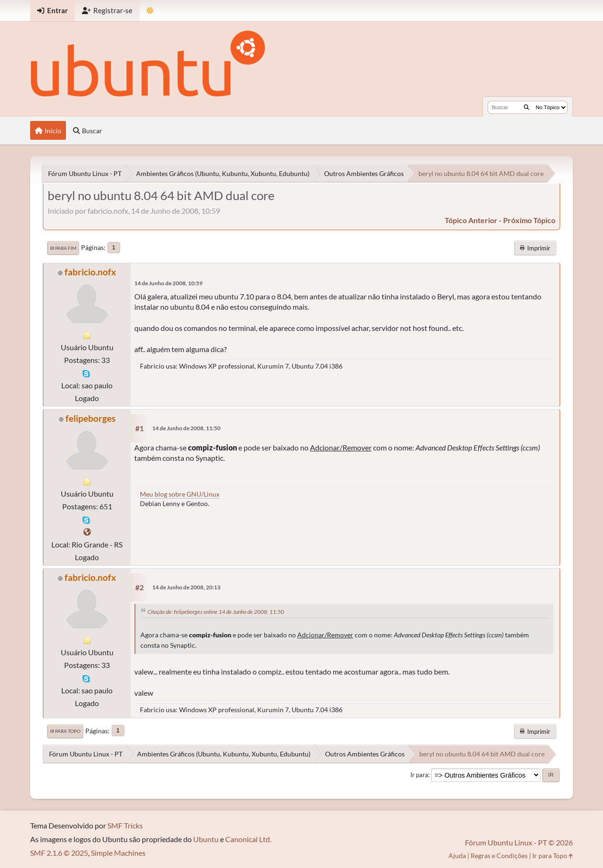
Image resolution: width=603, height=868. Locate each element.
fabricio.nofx (90, 272)
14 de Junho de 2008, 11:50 (186, 428)
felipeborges (90, 418)
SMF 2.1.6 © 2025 (59, 853)
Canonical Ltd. (248, 839)
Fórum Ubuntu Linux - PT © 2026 (519, 842)
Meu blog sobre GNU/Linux (180, 494)
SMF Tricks (125, 825)
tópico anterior (471, 220)
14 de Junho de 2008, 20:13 (186, 587)
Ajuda (457, 856)
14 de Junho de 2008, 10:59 (168, 283)
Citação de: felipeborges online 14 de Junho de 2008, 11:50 (216, 612)
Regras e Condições (499, 856)
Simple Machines (118, 853)
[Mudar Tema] (150, 11)
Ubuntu (206, 839)
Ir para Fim (63, 248)
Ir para (419, 775)
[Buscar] (526, 107)
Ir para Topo (65, 731)
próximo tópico (529, 220)
